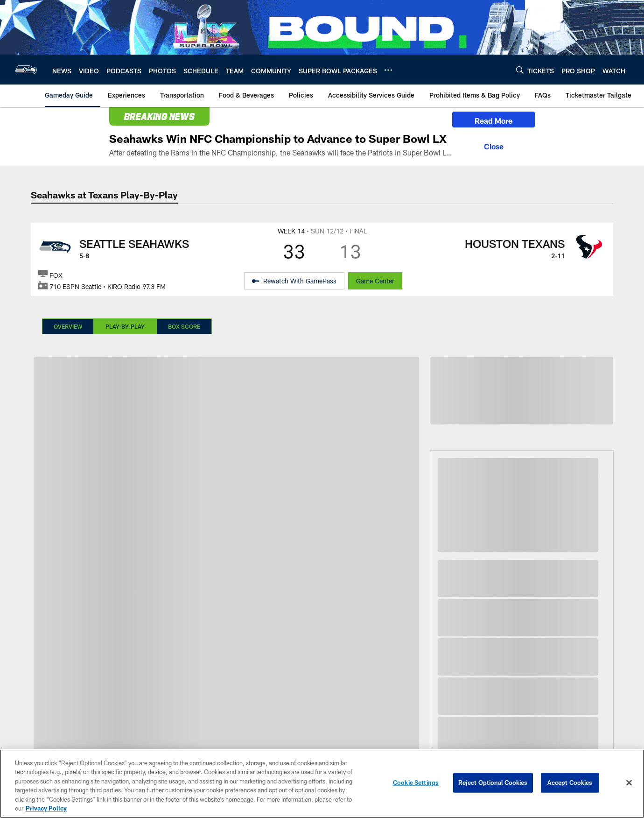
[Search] (520, 70)
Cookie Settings (416, 783)
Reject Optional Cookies (493, 783)
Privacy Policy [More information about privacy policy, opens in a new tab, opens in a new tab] (46, 808)
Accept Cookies (570, 783)
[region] (322, 784)
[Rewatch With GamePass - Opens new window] (294, 281)
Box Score (184, 326)
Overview (68, 326)
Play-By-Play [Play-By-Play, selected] (125, 326)
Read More (493, 121)
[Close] (493, 145)
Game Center (375, 281)
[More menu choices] (388, 70)
